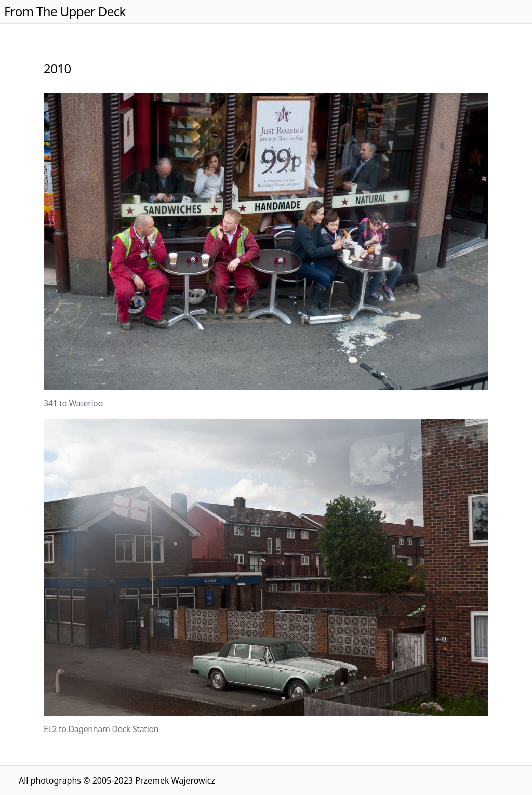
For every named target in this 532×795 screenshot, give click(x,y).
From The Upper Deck (65, 11)
